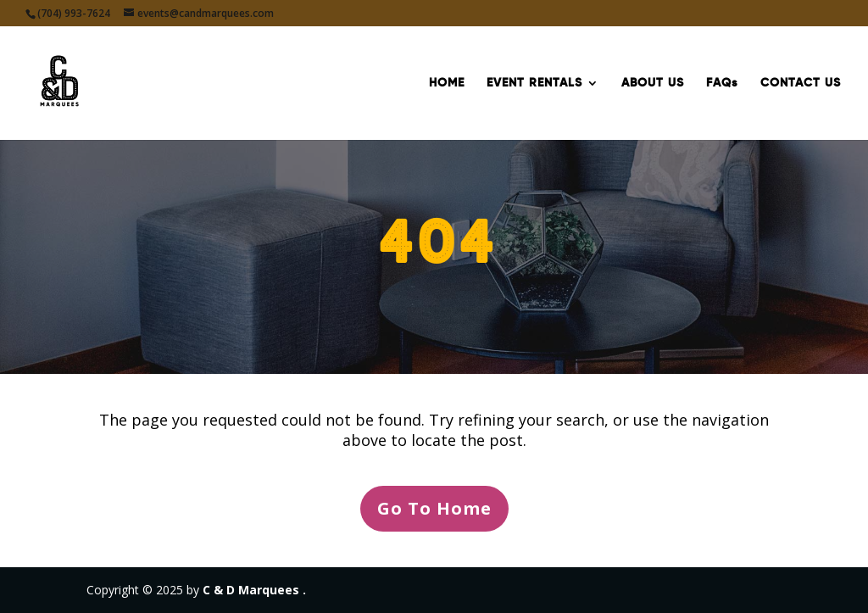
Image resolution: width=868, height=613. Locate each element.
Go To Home (434, 508)
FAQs (722, 83)
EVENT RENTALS (534, 83)
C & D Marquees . (254, 590)
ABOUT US (653, 83)
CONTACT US (801, 83)
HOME (447, 83)
